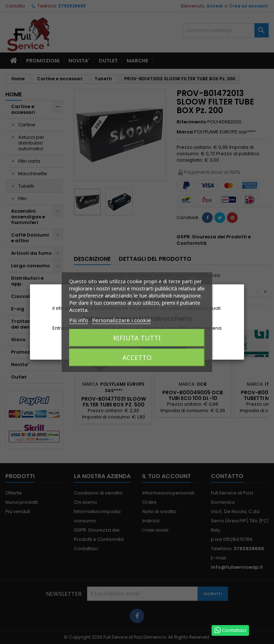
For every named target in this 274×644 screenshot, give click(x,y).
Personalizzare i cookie (121, 320)
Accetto (137, 358)
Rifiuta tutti (137, 338)
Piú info (79, 320)
